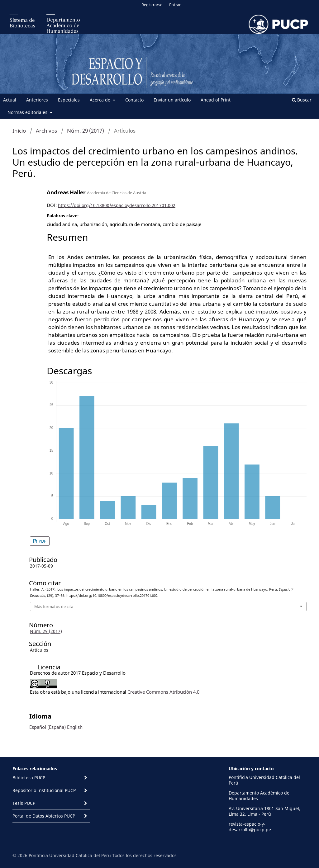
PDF (42, 541)
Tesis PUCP (24, 803)
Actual (10, 100)
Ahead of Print (216, 100)
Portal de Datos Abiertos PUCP (44, 816)
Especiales (69, 100)
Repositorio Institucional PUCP (44, 790)
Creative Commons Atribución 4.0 (163, 692)
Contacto (134, 100)
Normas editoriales (28, 112)
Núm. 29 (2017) (86, 131)
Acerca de (101, 100)
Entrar (175, 5)
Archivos (46, 131)
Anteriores (37, 100)
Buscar (302, 100)
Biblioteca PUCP (29, 778)
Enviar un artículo (172, 100)
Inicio (19, 131)
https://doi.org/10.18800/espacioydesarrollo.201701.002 (117, 205)
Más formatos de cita (54, 606)
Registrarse (152, 5)
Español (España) (48, 727)
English (75, 727)
